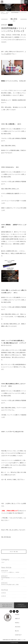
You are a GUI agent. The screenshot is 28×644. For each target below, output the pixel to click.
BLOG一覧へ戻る (14, 552)
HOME (2, 13)
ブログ (3, 567)
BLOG (7, 13)
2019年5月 (4, 600)
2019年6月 (4, 597)
